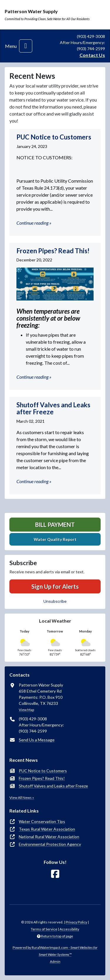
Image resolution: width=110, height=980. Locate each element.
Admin (55, 961)
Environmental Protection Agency (50, 844)
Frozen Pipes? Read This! (42, 778)
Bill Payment (55, 525)
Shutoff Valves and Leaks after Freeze (53, 786)
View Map (26, 710)
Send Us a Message (37, 740)
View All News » (22, 798)
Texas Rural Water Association (47, 829)
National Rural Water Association (49, 837)
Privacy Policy (76, 922)
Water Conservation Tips (42, 821)
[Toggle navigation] (26, 46)
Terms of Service (44, 929)
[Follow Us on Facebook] (55, 874)
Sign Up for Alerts (55, 586)
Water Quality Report (55, 539)
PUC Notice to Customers (43, 771)
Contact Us (92, 55)
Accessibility (69, 929)
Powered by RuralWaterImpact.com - (55, 951)
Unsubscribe (55, 601)
